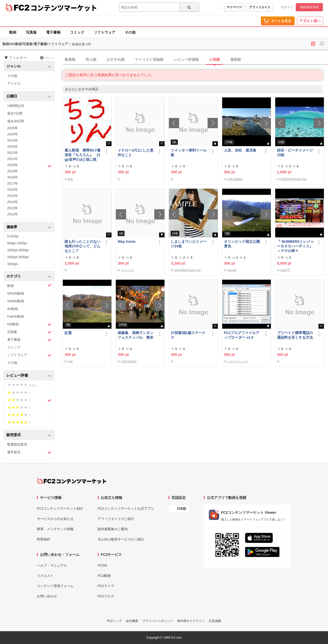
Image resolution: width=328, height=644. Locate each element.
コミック (77, 32)
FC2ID (102, 565)
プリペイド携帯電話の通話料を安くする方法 (295, 335)
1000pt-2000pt (18, 250)
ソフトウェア (105, 32)
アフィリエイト (260, 7)
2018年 (13, 177)
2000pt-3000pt (18, 257)
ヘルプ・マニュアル (52, 565)
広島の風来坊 (235, 179)
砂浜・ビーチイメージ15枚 (295, 153)
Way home (127, 241)
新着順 (70, 59)
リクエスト (45, 576)
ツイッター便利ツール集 (189, 153)
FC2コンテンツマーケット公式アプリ (126, 509)
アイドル (14, 83)
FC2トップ (114, 621)
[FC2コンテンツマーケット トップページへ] (72, 481)
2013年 (13, 208)
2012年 (13, 214)
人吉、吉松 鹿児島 (240, 150)
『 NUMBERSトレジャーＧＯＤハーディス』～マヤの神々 (296, 246)
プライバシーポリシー (158, 621)
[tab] (195, 60)
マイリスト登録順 (149, 59)
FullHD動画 (16, 316)
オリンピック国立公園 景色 (243, 244)
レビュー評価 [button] (29, 376)
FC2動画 (104, 576)
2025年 (13, 134)
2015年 (13, 196)
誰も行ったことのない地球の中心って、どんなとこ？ (83, 246)
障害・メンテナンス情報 (55, 529)
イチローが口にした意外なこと (136, 153)
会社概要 (132, 621)
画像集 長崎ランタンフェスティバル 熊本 (136, 335)
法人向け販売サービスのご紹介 (121, 539)
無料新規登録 (309, 7)
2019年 (13, 171)
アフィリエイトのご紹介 (116, 519)
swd (70, 361)
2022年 (13, 153)
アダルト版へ (310, 21)
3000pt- (13, 264)
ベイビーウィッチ (238, 361)
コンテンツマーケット (64, 8)
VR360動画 (16, 301)
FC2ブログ (106, 596)
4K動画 (13, 309)
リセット (47, 58)
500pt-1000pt (17, 243)
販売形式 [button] (29, 435)
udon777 (285, 270)
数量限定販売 (17, 444)
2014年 (13, 202)
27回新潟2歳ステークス (188, 335)
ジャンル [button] (29, 67)
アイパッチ (128, 270)
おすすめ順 (116, 59)
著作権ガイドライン (191, 621)
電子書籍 (53, 32)
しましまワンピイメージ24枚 (189, 244)
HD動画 (29, 324)
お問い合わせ (47, 596)
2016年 (13, 190)
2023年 (13, 147)
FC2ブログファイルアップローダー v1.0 (242, 335)
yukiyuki (232, 270)
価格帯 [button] (29, 227)
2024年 (13, 140)
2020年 (29, 166)
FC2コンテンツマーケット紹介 (60, 509)
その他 (130, 32)
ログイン (287, 7)
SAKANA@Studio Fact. (294, 179)
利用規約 (44, 539)
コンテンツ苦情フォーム (55, 586)
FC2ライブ (106, 586)
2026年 (13, 128)
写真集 (31, 32)
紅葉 (68, 333)
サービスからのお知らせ (55, 519)
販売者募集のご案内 (113, 529)
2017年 (13, 183)
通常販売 (29, 452)
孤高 (70, 179)
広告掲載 (215, 621)
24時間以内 (16, 106)
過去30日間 (16, 121)
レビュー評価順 (186, 59)
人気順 (214, 59)
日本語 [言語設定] (181, 509)
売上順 (91, 59)
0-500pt (13, 236)
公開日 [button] (29, 97)
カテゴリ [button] (29, 276)
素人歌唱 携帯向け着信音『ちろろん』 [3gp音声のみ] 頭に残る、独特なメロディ (83, 155)
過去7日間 (15, 113)
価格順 (235, 59)
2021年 (13, 159)
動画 (13, 32)
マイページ (234, 7)
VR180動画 (16, 293)
